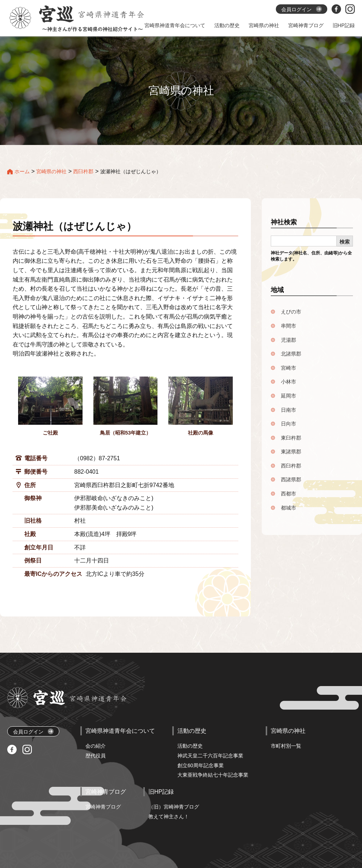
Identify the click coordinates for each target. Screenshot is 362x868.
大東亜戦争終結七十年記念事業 (213, 775)
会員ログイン (33, 732)
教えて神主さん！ (169, 817)
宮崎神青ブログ (103, 807)
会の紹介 (96, 746)
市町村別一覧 (286, 746)
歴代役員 (96, 756)
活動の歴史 (190, 746)
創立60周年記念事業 (201, 765)
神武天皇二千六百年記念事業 (210, 756)
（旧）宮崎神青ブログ (174, 807)
